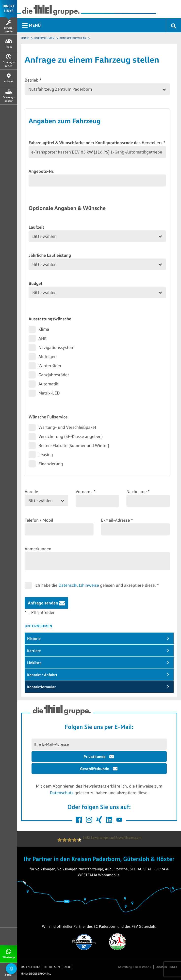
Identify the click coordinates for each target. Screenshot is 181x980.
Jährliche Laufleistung (50, 255)
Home (25, 38)
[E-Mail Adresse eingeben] (99, 744)
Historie (34, 638)
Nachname (138, 491)
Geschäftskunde (95, 769)
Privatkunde (95, 756)
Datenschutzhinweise (79, 585)
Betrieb (33, 80)
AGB (67, 967)
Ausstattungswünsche (50, 319)
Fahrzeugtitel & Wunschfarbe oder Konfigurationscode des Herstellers (97, 142)
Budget (36, 283)
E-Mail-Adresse (117, 520)
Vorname (86, 491)
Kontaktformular (73, 38)
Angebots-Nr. (41, 171)
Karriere (34, 651)
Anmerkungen (38, 549)
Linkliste (34, 663)
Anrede (31, 491)
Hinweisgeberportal (36, 974)
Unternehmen (44, 38)
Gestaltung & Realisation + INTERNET (148, 967)
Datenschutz (62, 792)
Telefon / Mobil (39, 520)
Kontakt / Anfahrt (42, 675)
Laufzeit (36, 227)
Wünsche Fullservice (48, 417)
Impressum (52, 967)
